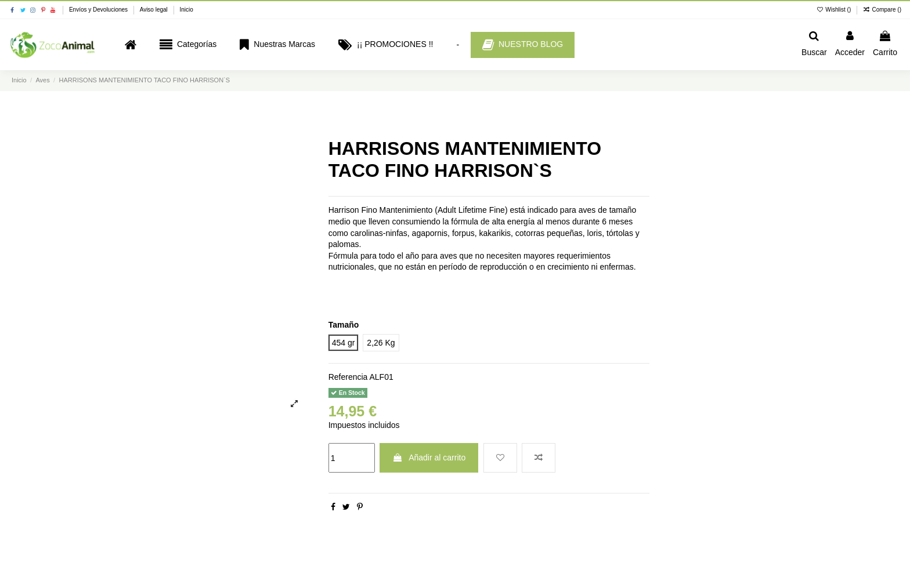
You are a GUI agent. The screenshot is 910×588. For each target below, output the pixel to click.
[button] (188, 45)
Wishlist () (835, 10)
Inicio (186, 10)
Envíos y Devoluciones (99, 10)
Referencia (348, 377)
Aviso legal (155, 10)
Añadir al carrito (429, 458)
